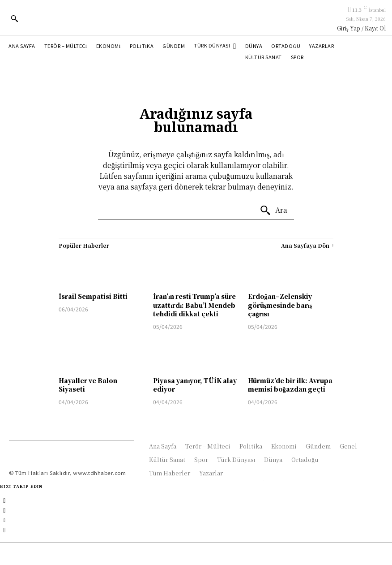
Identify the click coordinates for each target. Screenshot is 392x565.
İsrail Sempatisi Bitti (93, 296)
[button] (14, 18)
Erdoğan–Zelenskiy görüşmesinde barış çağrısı (280, 305)
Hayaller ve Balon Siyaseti (88, 385)
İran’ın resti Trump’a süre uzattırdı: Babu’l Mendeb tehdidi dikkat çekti (194, 305)
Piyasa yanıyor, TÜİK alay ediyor (195, 385)
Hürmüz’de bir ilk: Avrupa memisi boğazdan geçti (290, 385)
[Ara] (273, 211)
